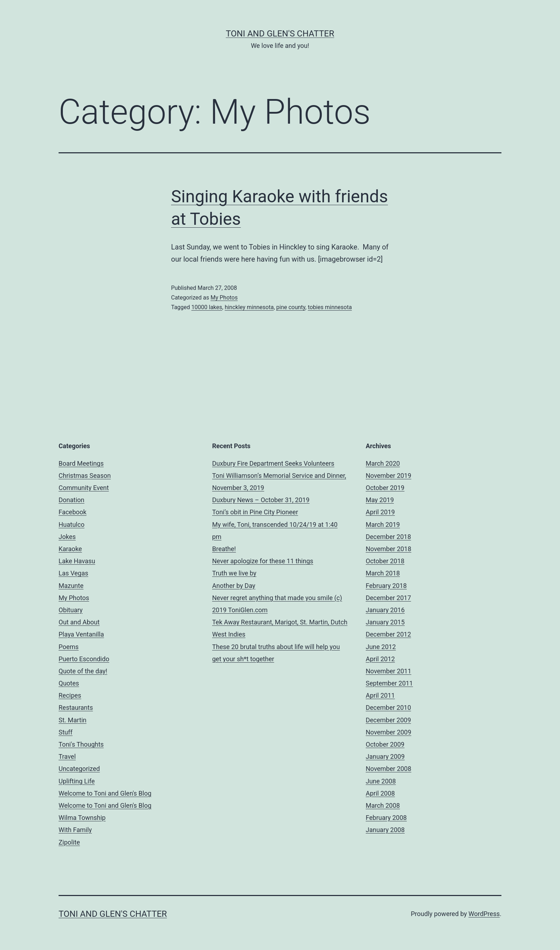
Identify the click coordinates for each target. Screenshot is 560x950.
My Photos (224, 298)
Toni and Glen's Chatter (280, 34)
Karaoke (70, 549)
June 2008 (381, 781)
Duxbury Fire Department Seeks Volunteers (273, 463)
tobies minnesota (330, 307)
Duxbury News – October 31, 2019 (261, 500)
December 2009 (388, 720)
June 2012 (381, 647)
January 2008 (385, 830)
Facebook (72, 512)
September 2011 (389, 683)
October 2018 (385, 561)
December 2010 (388, 707)
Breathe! (224, 549)
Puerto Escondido (84, 659)
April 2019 (380, 512)
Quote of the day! (83, 671)
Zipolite (69, 842)
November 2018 (389, 549)
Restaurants (76, 707)
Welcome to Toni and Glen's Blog (105, 793)
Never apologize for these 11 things (263, 561)
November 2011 (389, 671)
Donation (71, 500)
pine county (291, 307)
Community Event (84, 488)
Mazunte (71, 586)
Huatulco (71, 525)
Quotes (69, 683)
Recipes (70, 695)
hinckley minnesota (249, 307)
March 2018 (383, 573)
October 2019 (385, 488)
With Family (75, 830)
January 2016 (385, 610)
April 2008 (380, 793)
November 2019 (389, 476)
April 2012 (380, 659)
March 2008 (383, 805)
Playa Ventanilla (81, 634)
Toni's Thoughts (81, 744)
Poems (69, 647)
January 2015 (385, 622)
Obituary (71, 610)
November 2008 (389, 769)
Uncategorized (79, 769)
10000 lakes (207, 307)
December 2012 (388, 634)
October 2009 (385, 744)
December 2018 (388, 537)
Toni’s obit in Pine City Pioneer (255, 512)
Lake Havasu (77, 561)
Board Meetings (81, 463)
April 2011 (380, 695)
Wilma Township (82, 818)
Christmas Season (85, 476)
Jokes (67, 537)
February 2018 (386, 586)
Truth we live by (234, 573)
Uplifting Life (77, 781)
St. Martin (72, 720)
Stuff (66, 732)
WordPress (484, 914)
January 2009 (385, 756)
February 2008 (386, 818)
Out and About (79, 622)
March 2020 (383, 463)
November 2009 (389, 732)
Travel (67, 756)
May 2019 (380, 500)
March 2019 (383, 525)
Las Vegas (73, 573)
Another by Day (234, 586)
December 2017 (388, 598)
